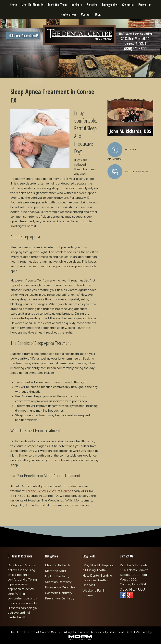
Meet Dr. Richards (32, 5)
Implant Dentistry (57, 576)
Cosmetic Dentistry (59, 593)
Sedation (92, 5)
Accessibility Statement (107, 632)
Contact (86, 14)
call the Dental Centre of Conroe (49, 491)
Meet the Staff (56, 571)
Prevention (145, 5)
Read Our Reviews (128, 172)
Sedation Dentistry (58, 582)
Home (13, 5)
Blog (98, 14)
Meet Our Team (57, 5)
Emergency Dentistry (60, 587)
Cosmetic (128, 5)
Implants (77, 5)
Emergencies (110, 5)
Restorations (68, 14)
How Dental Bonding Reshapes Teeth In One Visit (97, 580)
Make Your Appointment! (23, 35)
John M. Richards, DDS (130, 131)
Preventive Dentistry (60, 598)
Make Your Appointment (123, 151)
